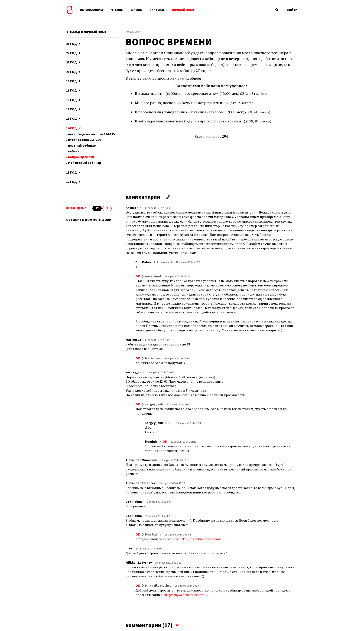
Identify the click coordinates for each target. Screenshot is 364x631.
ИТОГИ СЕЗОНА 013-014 (84, 140)
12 (97, 208)
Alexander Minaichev (141, 460)
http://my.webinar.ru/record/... (201, 539)
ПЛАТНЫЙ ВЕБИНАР (82, 145)
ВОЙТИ (292, 10)
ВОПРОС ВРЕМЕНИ (81, 157)
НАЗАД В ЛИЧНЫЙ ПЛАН (86, 32)
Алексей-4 (133, 208)
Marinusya (133, 340)
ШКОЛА (136, 10)
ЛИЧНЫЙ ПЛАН (183, 10)
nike (129, 548)
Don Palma (143, 262)
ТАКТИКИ (157, 10)
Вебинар (75, 151)
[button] (168, 197)
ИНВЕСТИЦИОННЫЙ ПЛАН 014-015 (91, 134)
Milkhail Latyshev (139, 562)
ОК (138, 276)
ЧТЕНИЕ (117, 10)
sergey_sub (135, 372)
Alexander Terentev (141, 483)
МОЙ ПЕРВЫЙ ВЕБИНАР (85, 163)
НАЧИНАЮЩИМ (91, 10)
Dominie (151, 441)
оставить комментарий (89, 219)
